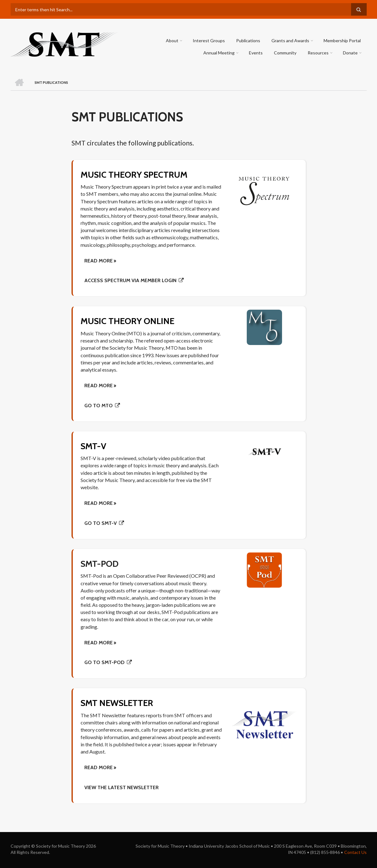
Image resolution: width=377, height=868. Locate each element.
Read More (99, 261)
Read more (99, 767)
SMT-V (94, 446)
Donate (351, 53)
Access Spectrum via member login (130, 280)
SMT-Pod (100, 564)
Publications (248, 41)
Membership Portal (342, 41)
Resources (318, 53)
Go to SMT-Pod (104, 662)
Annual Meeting (219, 53)
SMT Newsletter (118, 703)
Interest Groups (209, 41)
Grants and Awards (291, 41)
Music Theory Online (128, 321)
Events (256, 53)
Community (285, 53)
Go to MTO (99, 406)
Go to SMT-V (101, 523)
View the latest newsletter (122, 787)
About (172, 41)
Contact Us (355, 852)
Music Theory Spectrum (135, 175)
